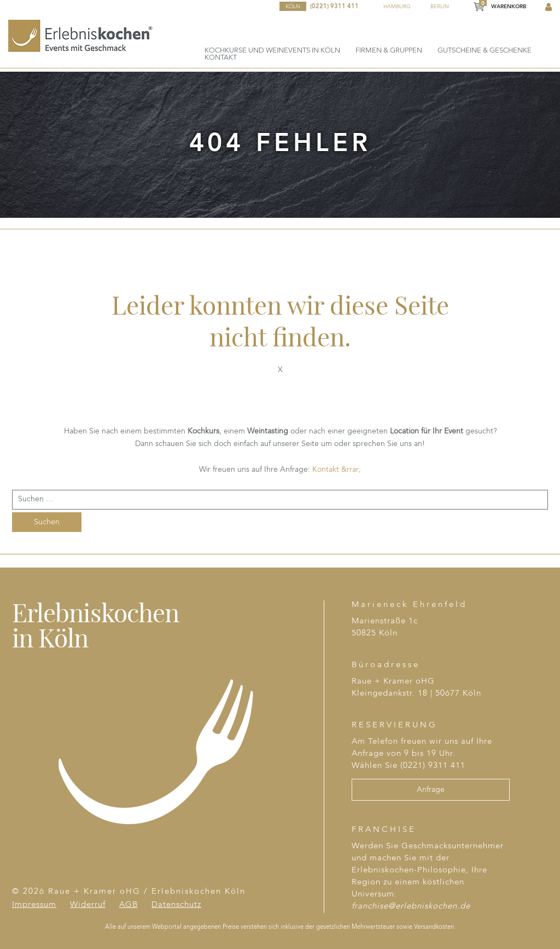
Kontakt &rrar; (337, 470)
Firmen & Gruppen (389, 51)
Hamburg (397, 7)
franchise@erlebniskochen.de (411, 907)
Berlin (440, 7)
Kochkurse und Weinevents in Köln (272, 51)
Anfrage (431, 790)
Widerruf (88, 905)
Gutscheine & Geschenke (485, 51)
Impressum (34, 905)
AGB (129, 905)
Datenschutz (176, 905)
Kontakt (221, 58)
